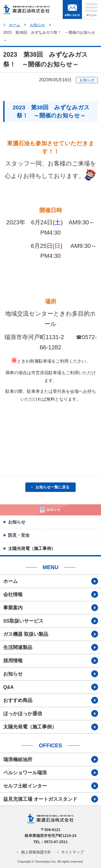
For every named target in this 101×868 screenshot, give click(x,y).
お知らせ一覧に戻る (53, 487)
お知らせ (37, 25)
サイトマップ (72, 852)
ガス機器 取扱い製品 (26, 634)
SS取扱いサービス (23, 621)
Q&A (8, 687)
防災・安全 (19, 535)
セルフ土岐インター (25, 786)
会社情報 (13, 595)
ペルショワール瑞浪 (25, 773)
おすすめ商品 (18, 700)
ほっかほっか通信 (23, 714)
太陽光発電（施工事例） (32, 548)
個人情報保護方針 (36, 852)
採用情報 (13, 661)
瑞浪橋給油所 (18, 759)
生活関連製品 (18, 647)
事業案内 (13, 608)
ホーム (15, 25)
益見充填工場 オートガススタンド (40, 799)
